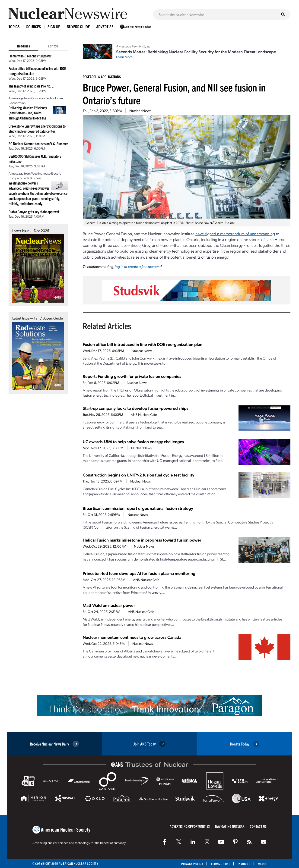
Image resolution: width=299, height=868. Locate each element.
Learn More (124, 57)
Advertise (105, 27)
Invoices (244, 864)
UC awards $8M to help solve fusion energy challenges (133, 441)
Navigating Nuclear (230, 826)
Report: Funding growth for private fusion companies (132, 376)
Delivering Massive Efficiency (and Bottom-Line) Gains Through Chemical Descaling (28, 113)
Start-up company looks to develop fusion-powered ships (136, 408)
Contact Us (258, 826)
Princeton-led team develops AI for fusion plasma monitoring (139, 573)
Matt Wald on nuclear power (109, 605)
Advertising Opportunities (190, 826)
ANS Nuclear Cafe (144, 414)
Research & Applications (102, 77)
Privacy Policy (192, 864)
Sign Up (54, 27)
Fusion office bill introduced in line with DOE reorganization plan (143, 344)
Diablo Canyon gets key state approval (34, 212)
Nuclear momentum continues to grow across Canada (132, 637)
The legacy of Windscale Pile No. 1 (31, 86)
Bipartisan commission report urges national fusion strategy (138, 508)
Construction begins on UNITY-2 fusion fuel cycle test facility (138, 475)
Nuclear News (140, 111)
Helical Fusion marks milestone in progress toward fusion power (142, 540)
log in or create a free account (138, 266)
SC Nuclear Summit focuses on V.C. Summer (38, 144)
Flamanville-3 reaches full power (30, 56)
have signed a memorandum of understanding (235, 233)
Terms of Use (221, 864)
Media (262, 864)
